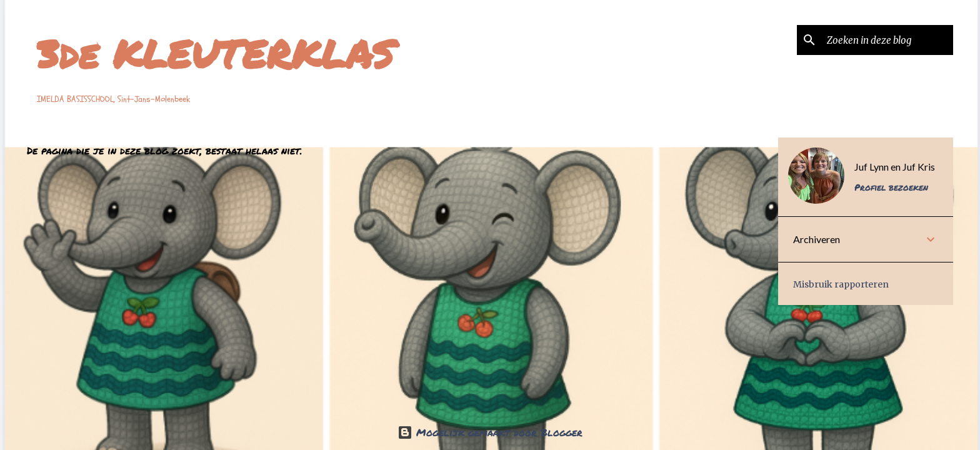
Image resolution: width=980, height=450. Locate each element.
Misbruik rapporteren (841, 284)
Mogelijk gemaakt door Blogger (490, 432)
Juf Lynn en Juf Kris (895, 167)
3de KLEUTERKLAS (216, 53)
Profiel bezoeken (891, 187)
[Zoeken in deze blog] (887, 40)
